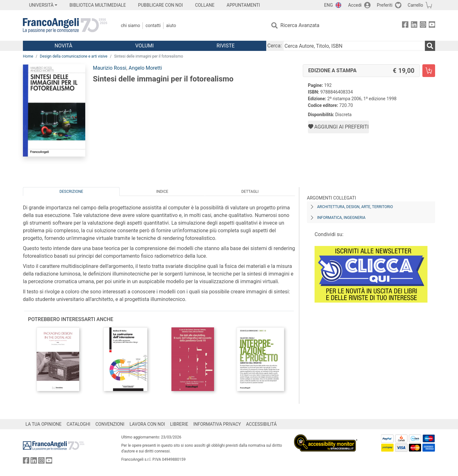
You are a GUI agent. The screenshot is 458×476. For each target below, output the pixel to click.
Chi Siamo (130, 25)
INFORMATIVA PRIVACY (217, 424)
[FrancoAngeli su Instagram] (423, 26)
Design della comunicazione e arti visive (73, 56)
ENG (328, 5)
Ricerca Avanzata (300, 25)
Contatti (153, 25)
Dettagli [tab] (250, 192)
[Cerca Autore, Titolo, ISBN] (354, 46)
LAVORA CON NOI (147, 424)
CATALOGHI (79, 424)
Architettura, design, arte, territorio (355, 207)
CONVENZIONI (110, 424)
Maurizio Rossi (110, 68)
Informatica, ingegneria (341, 218)
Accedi (355, 5)
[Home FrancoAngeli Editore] (65, 25)
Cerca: (275, 46)
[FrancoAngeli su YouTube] (432, 26)
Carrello (415, 5)
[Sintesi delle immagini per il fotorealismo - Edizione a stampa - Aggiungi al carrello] (429, 71)
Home (28, 56)
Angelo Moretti (145, 68)
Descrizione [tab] (71, 192)
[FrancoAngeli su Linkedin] (414, 26)
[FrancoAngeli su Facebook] (405, 26)
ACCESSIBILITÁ (261, 424)
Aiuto (171, 25)
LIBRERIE (179, 424)
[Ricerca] (430, 46)
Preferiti (385, 5)
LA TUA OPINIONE (44, 424)
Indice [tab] (162, 192)
